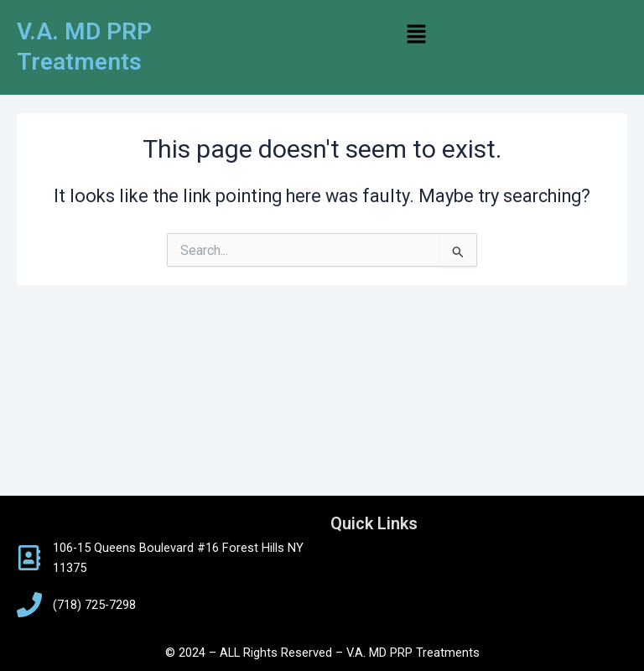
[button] (416, 35)
